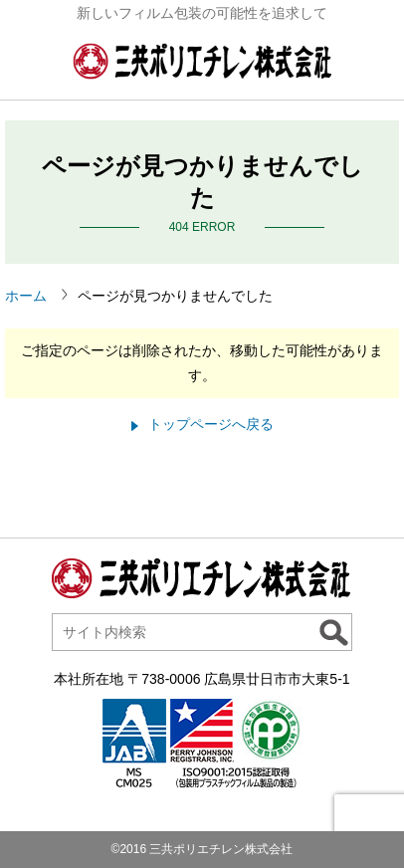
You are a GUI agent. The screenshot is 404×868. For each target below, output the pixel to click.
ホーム (26, 296)
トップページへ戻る (211, 424)
